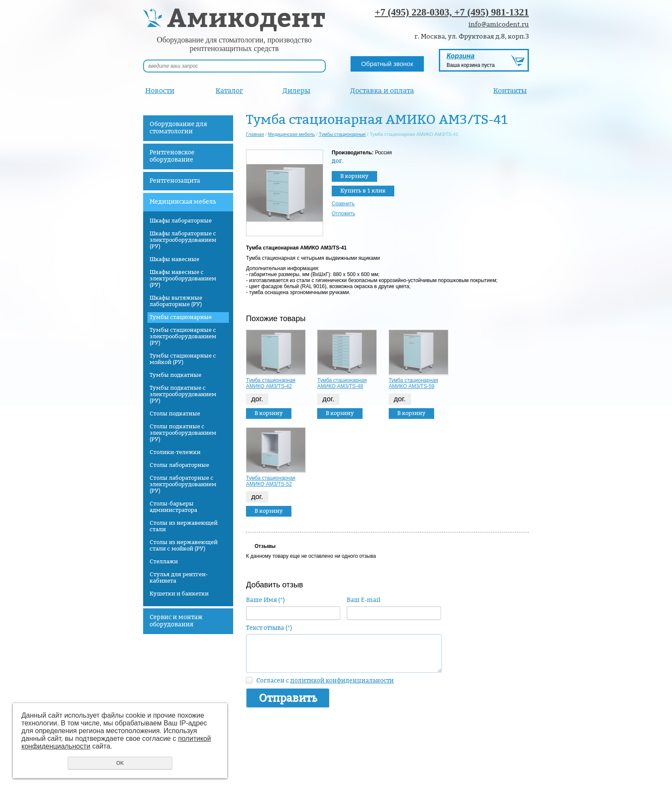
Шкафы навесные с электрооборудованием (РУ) (183, 279)
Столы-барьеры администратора (173, 507)
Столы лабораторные (179, 465)
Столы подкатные (175, 414)
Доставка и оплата (382, 91)
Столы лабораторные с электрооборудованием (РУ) (183, 484)
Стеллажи (164, 562)
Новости (160, 91)
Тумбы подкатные (175, 375)
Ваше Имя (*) (265, 600)
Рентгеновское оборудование (172, 156)
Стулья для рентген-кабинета (179, 578)
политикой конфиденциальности (342, 681)
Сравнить (343, 204)
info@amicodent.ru (499, 24)
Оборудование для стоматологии (178, 128)
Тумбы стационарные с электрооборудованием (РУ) (183, 337)
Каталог (229, 91)
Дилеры (296, 91)
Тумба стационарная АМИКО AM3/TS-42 (271, 383)
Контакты (510, 91)
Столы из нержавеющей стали (184, 526)
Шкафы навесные (174, 259)
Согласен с (325, 681)
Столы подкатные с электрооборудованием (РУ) (183, 433)
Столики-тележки (175, 452)
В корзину (354, 176)
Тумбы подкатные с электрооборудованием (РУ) (183, 394)
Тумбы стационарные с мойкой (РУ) (183, 359)
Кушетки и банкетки (179, 594)
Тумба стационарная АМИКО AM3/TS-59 (413, 383)
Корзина (460, 56)
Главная (255, 134)
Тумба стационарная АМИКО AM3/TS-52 (271, 481)
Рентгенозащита (175, 181)
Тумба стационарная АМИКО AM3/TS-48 (342, 383)
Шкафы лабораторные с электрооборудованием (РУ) (183, 240)
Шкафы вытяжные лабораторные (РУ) (176, 301)
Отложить (343, 214)
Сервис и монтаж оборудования (176, 621)
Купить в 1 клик (363, 191)
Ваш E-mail (363, 600)
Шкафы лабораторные (181, 221)
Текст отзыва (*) (269, 628)
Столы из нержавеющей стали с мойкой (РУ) (184, 546)
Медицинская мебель (183, 202)
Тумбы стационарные (181, 317)
